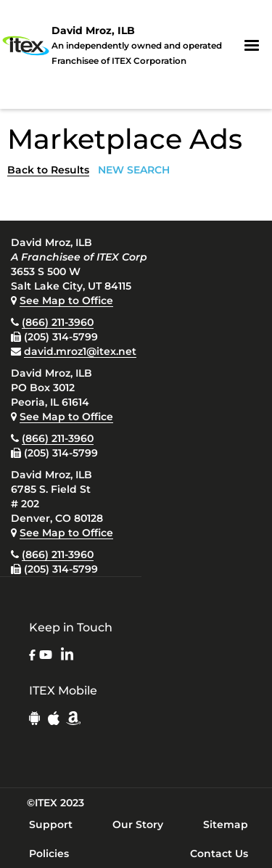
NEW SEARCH (134, 170)
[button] (252, 46)
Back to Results (48, 170)
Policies (49, 853)
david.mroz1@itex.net (80, 351)
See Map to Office (66, 300)
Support (51, 824)
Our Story (138, 824)
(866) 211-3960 (58, 322)
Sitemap (226, 824)
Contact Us (219, 853)
